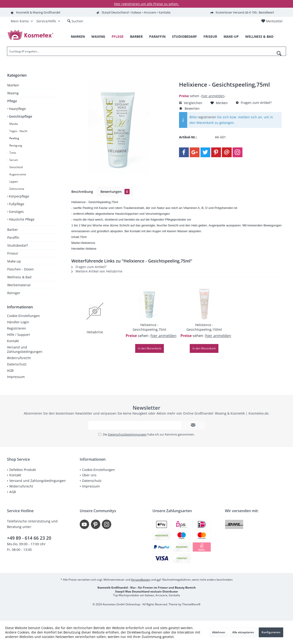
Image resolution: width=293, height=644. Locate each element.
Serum (13, 160)
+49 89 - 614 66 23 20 (29, 538)
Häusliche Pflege (21, 219)
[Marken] (78, 37)
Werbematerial (19, 285)
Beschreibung (82, 192)
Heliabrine (95, 332)
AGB (10, 370)
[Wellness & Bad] (259, 37)
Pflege (12, 101)
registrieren (207, 117)
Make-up (14, 261)
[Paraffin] (157, 37)
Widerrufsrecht (19, 358)
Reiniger (14, 293)
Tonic (12, 153)
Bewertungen (115, 192)
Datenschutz (17, 364)
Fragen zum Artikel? (254, 103)
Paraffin (13, 237)
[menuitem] (272, 21)
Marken (13, 85)
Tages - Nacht (18, 131)
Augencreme (17, 174)
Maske (13, 124)
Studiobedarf (17, 245)
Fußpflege (16, 204)
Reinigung (15, 145)
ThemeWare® (191, 604)
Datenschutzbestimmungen (127, 434)
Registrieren (17, 328)
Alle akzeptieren (243, 632)
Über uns (89, 475)
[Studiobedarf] (184, 37)
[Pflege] (118, 37)
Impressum (16, 377)
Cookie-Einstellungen (23, 316)
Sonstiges (16, 212)
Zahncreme (16, 189)
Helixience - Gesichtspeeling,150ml (204, 327)
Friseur (13, 253)
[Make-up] (231, 37)
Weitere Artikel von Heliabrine (97, 271)
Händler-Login (18, 322)
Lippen (13, 182)
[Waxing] (98, 37)
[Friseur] (210, 37)
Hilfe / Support (18, 335)
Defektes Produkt (23, 470)
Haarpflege (17, 109)
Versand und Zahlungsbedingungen (25, 349)
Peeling (14, 138)
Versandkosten (141, 580)
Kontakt (13, 341)
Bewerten (189, 108)
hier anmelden (213, 96)
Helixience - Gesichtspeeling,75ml (149, 327)
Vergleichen (191, 103)
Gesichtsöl (16, 167)
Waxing (13, 93)
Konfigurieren (271, 632)
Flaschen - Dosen (21, 269)
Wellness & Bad (19, 277)
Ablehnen (219, 632)
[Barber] (136, 37)
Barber (13, 230)
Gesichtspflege (20, 116)
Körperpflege (19, 196)
